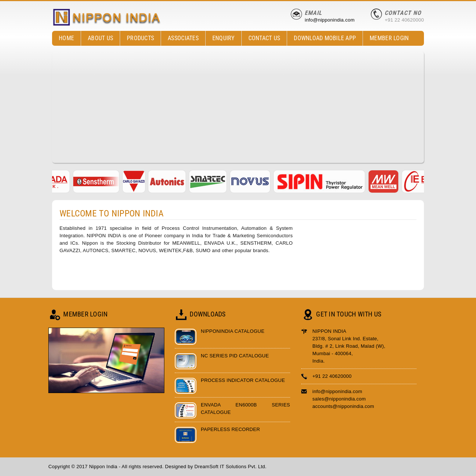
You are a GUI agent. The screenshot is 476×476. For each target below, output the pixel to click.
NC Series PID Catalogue (235, 356)
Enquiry (223, 38)
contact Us (264, 38)
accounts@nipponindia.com (343, 406)
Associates (183, 38)
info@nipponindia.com (329, 20)
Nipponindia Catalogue (233, 331)
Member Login (389, 38)
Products (139, 38)
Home (66, 38)
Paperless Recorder (230, 429)
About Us (100, 38)
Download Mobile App (325, 38)
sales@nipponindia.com (339, 399)
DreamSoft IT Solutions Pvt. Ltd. (231, 467)
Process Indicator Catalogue (243, 380)
